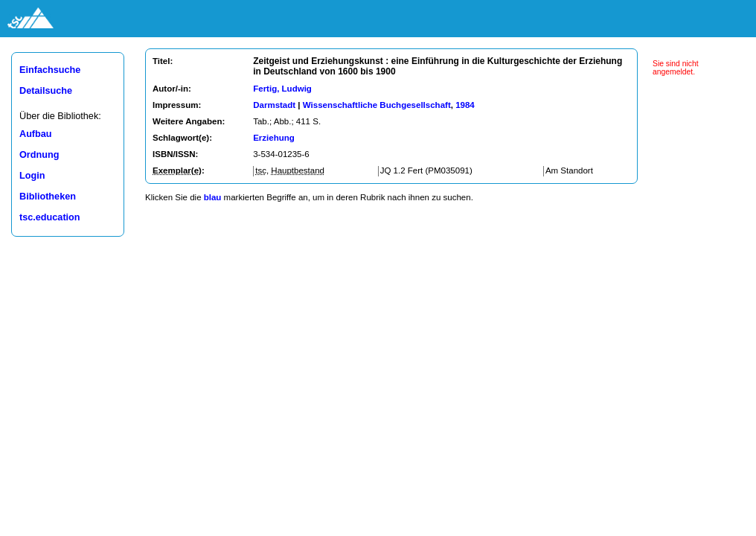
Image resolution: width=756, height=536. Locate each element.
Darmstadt (274, 105)
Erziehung (274, 138)
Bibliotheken (48, 197)
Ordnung (39, 155)
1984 (465, 105)
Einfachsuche (50, 70)
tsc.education (50, 217)
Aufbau (36, 134)
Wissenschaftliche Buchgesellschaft (377, 105)
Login (32, 176)
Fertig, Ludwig (282, 89)
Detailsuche (46, 91)
